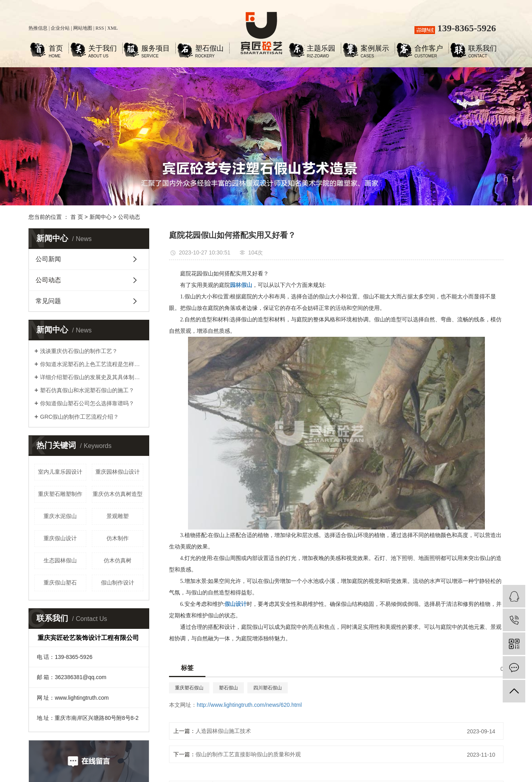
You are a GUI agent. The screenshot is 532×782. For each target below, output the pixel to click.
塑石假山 (209, 49)
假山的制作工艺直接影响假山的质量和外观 (248, 754)
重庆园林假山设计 (118, 472)
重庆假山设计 (60, 538)
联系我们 (483, 49)
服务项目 (156, 49)
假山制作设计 (118, 583)
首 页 (77, 217)
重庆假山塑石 (60, 583)
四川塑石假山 (268, 688)
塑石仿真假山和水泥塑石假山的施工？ (87, 390)
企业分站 (60, 28)
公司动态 (129, 217)
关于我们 (103, 49)
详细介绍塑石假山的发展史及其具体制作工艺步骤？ (92, 377)
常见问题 (48, 301)
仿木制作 (118, 538)
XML (113, 28)
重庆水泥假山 (60, 516)
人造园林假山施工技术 (223, 731)
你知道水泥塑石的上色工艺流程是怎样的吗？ (92, 364)
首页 (56, 49)
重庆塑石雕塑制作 (60, 494)
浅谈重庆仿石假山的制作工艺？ (79, 351)
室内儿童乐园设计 (60, 472)
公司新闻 (48, 259)
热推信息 (38, 28)
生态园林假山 (60, 560)
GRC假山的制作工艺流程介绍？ (79, 417)
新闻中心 (101, 217)
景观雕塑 (118, 516)
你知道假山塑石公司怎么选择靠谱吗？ (87, 403)
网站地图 (83, 28)
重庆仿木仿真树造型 (118, 494)
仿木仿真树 (118, 560)
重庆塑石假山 (189, 688)
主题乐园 (321, 49)
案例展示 (375, 49)
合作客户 (429, 49)
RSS (100, 28)
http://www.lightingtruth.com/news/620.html (249, 705)
